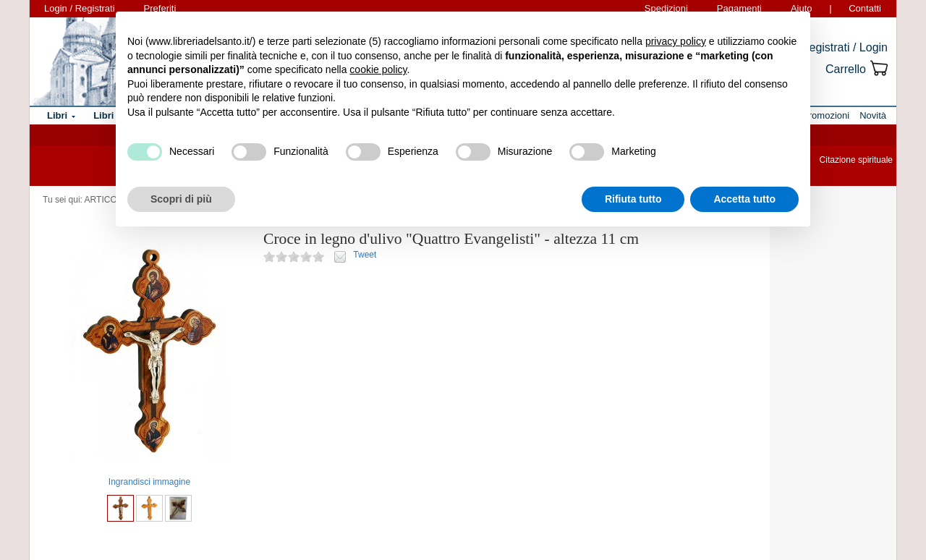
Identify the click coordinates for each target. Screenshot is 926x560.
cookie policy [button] (378, 69)
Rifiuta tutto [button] (633, 199)
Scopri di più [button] (181, 199)
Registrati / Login (844, 47)
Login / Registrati (80, 8)
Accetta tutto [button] (744, 199)
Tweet (365, 255)
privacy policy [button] (676, 41)
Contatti (865, 8)
